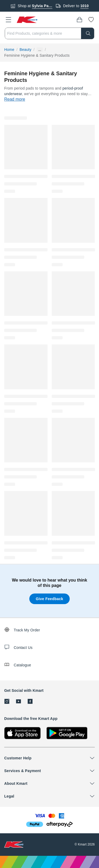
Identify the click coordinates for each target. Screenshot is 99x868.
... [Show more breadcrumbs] (40, 50)
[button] (8, 20)
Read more (15, 99)
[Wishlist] (91, 20)
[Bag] (79, 20)
